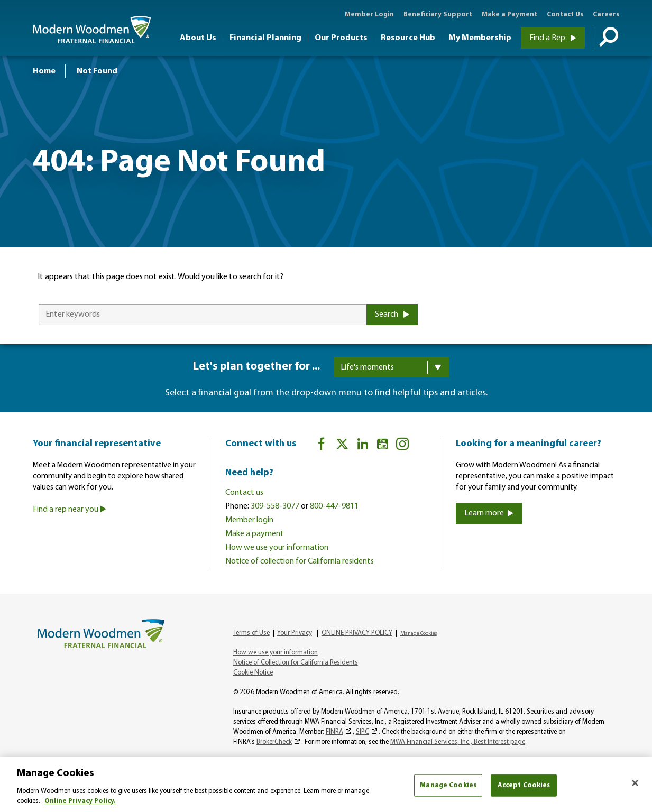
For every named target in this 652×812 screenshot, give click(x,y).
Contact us (244, 493)
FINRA (334, 732)
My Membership (480, 38)
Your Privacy (295, 633)
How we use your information (277, 548)
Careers (606, 15)
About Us (198, 38)
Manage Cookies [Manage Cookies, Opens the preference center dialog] (448, 785)
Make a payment (255, 534)
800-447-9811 (334, 506)
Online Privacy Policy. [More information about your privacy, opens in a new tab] (80, 801)
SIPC (362, 732)
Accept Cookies (524, 785)
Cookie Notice (253, 673)
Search (392, 315)
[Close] (635, 783)
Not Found (97, 71)
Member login (249, 520)
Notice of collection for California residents (300, 561)
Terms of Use (251, 633)
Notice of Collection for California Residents (296, 663)
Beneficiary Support (438, 15)
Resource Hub (408, 38)
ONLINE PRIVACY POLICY (357, 633)
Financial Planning (265, 38)
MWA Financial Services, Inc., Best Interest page (458, 742)
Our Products (341, 38)
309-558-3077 (275, 506)
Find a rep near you (70, 510)
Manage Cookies (419, 634)
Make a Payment (509, 15)
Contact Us (565, 15)
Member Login (369, 15)
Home (44, 71)
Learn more (489, 513)
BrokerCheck (274, 742)
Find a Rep (553, 38)
